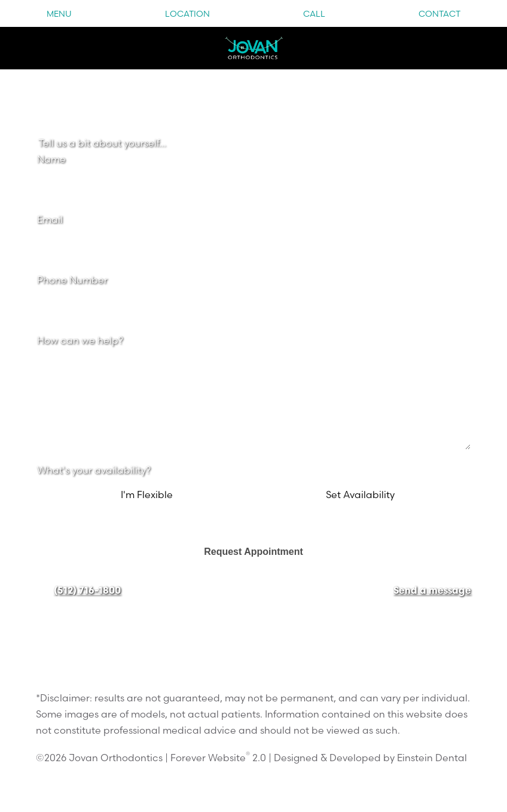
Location (187, 14)
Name (51, 159)
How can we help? (80, 340)
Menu (59, 14)
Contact (439, 14)
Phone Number (72, 280)
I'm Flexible (147, 494)
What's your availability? (94, 470)
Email (50, 219)
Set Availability (360, 494)
